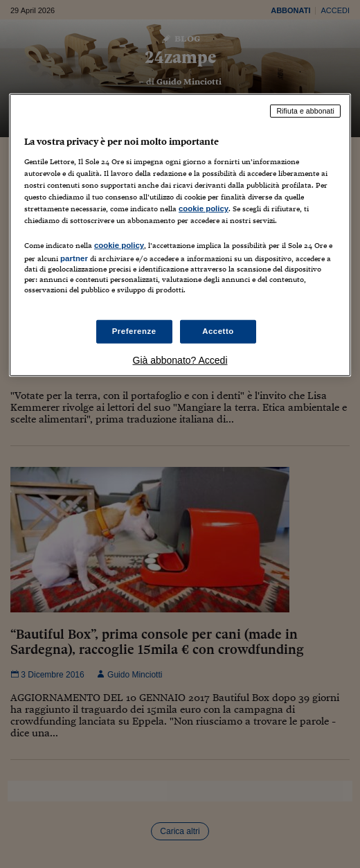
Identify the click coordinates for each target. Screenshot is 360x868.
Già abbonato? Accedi (180, 360)
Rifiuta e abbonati (305, 111)
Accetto (218, 331)
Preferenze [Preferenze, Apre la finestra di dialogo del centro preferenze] (134, 331)
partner (74, 258)
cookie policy (204, 209)
